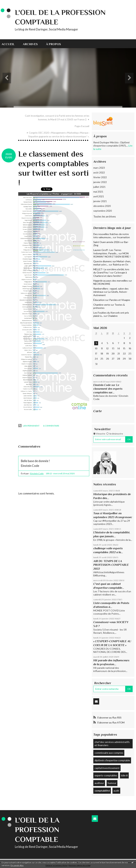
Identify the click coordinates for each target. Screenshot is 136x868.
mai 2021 (98, 192)
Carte (98, 411)
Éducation (99, 300)
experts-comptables (106, 775)
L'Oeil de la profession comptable (37, 830)
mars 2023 (99, 168)
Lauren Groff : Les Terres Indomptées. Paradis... (107, 252)
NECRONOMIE (102, 284)
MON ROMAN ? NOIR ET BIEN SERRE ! (112, 255)
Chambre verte (102, 305)
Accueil (8, 44)
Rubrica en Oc (121, 264)
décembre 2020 (102, 206)
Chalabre (113, 316)
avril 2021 (99, 196)
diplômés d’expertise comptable (112, 760)
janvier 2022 (100, 182)
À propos (53, 44)
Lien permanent (29, 426)
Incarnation (123, 237)
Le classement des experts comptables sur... (108, 389)
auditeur (99, 783)
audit (116, 791)
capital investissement (107, 768)
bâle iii (124, 775)
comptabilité (102, 791)
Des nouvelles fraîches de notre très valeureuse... (111, 236)
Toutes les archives (105, 216)
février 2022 (100, 177)
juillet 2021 (99, 187)
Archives (30, 44)
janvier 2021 (100, 201)
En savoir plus (17, 865)
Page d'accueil (82, 126)
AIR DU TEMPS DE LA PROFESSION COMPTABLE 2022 (111, 565)
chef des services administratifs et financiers (112, 744)
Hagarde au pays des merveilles (111, 281)
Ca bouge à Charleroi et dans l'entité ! (110, 274)
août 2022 (99, 172)
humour (112, 783)
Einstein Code (37, 473)
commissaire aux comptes (109, 753)
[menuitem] (10, 44)
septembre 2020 (103, 211)
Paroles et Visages (120, 300)
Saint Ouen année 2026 (106, 242)
